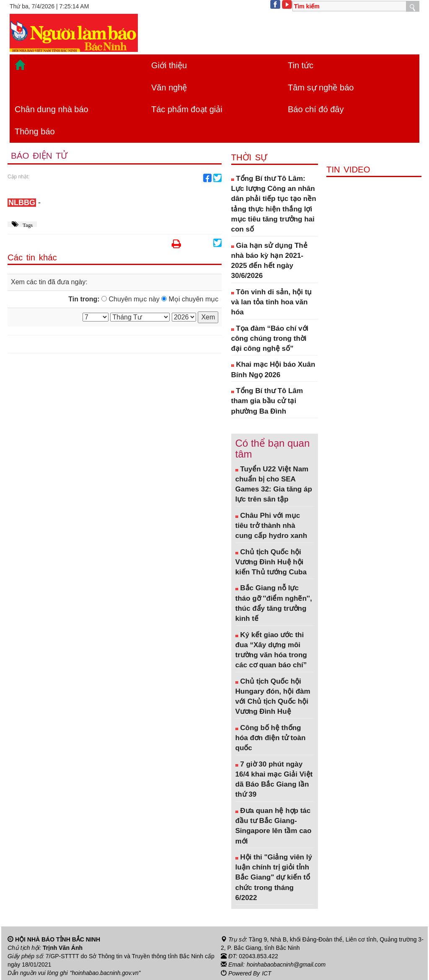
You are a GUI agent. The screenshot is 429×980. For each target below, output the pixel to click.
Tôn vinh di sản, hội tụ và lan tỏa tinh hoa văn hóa (272, 302)
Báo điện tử (40, 156)
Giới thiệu (169, 65)
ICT (267, 973)
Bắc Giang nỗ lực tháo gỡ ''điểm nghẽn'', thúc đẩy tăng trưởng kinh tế (274, 603)
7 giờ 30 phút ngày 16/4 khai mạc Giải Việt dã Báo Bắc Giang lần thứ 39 (274, 779)
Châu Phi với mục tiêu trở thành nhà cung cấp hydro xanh (271, 526)
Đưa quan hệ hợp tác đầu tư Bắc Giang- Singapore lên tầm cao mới (274, 826)
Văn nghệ (169, 87)
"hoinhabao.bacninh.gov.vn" (106, 973)
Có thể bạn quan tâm (273, 449)
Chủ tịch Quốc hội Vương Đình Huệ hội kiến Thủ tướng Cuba (271, 562)
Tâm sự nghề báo (321, 87)
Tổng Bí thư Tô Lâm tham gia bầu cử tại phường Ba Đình (267, 401)
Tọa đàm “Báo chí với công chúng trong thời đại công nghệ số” (270, 339)
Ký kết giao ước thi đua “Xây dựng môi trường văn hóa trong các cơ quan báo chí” (271, 650)
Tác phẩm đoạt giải (187, 109)
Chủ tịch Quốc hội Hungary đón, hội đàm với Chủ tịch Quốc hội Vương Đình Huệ (273, 697)
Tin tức (301, 65)
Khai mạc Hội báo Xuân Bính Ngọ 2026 (273, 369)
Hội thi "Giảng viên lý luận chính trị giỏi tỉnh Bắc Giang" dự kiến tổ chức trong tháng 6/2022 (274, 877)
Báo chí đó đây (316, 109)
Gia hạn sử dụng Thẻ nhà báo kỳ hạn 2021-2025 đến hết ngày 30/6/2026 (269, 261)
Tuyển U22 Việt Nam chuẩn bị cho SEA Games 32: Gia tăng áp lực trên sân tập (274, 484)
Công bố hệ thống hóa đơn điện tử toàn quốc (271, 738)
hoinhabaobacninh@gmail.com (287, 965)
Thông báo (35, 131)
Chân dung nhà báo (52, 109)
